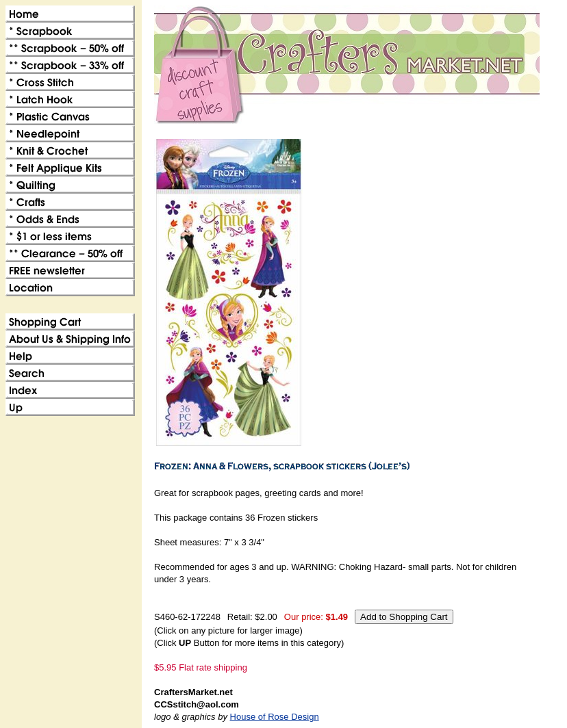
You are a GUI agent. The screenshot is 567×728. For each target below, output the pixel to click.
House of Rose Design (275, 717)
